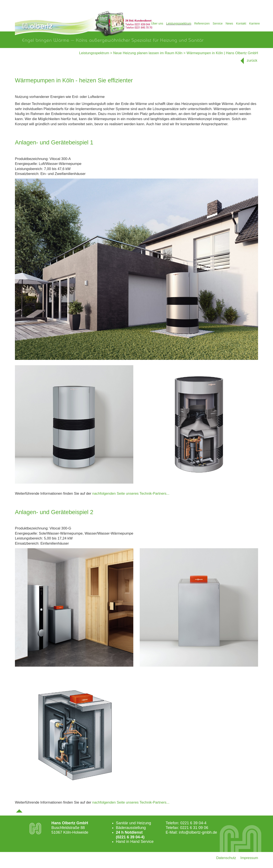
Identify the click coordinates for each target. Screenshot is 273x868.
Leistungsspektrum (179, 23)
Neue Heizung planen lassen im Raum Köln (148, 53)
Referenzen (202, 23)
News (229, 23)
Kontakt (241, 23)
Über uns (157, 23)
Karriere (254, 23)
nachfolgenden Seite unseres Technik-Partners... (131, 494)
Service (218, 23)
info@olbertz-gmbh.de (198, 832)
